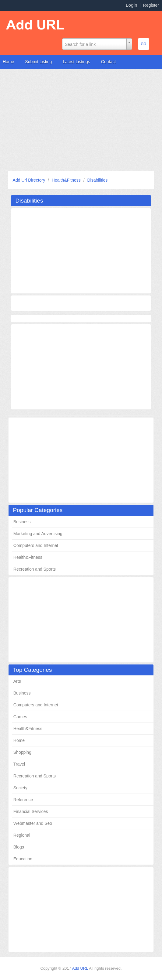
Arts (17, 681)
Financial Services (31, 811)
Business (22, 522)
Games (20, 717)
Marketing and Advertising (38, 534)
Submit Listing (38, 62)
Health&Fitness (67, 180)
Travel (19, 764)
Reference (23, 800)
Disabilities (97, 180)
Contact (108, 62)
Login (132, 5)
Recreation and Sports (35, 569)
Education (23, 859)
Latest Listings (76, 62)
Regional (22, 835)
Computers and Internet (36, 545)
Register (151, 5)
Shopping (22, 752)
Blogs (19, 847)
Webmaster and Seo (33, 823)
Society (20, 788)
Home (8, 62)
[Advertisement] (81, 120)
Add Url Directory (30, 180)
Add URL (81, 968)
